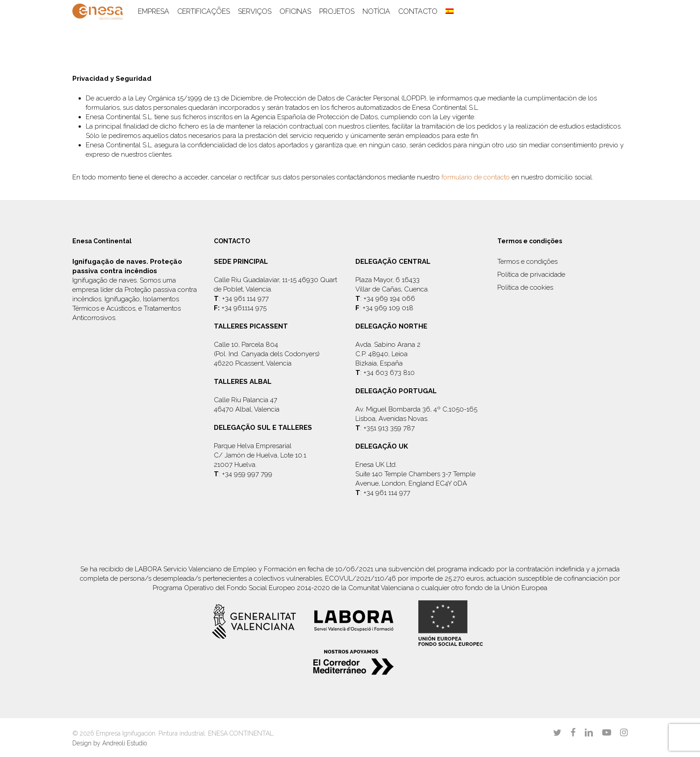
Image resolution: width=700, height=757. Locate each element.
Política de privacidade (531, 275)
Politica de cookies (525, 287)
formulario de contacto (476, 177)
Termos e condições (527, 262)
